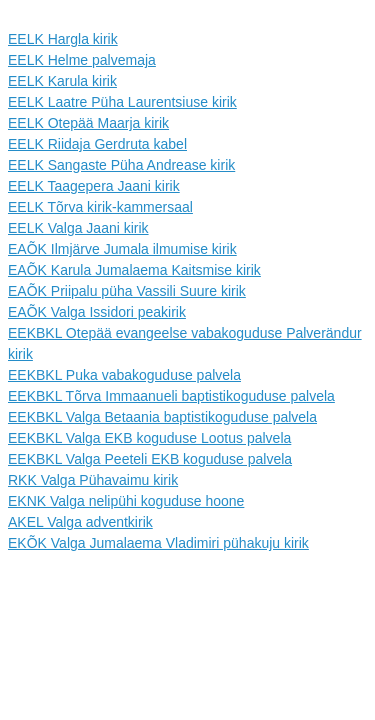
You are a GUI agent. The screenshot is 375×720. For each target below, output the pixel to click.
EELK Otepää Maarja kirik (88, 123)
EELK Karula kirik (62, 81)
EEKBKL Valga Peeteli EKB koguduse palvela (150, 459)
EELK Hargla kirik (63, 39)
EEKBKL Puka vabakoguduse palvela (124, 375)
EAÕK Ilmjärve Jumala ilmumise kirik (122, 249)
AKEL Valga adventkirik (80, 522)
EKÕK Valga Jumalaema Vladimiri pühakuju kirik (158, 543)
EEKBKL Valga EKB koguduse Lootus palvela (149, 438)
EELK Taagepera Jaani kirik (94, 186)
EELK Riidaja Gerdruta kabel (97, 144)
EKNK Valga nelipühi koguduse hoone (126, 501)
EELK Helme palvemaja (82, 60)
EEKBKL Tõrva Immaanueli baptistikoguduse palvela (171, 396)
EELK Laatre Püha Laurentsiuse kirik (122, 102)
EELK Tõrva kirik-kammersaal (100, 207)
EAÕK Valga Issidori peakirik (97, 312)
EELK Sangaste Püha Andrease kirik (121, 165)
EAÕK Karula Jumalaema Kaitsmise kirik (134, 270)
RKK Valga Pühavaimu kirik (93, 480)
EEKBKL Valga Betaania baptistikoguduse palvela (162, 417)
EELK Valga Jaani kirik (78, 228)
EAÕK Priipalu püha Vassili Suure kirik (127, 291)
